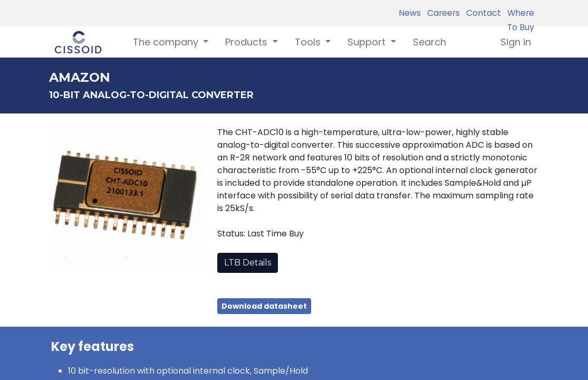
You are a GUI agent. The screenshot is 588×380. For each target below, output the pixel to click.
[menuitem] (430, 42)
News (410, 13)
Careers (441, 13)
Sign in (516, 42)
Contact (481, 13)
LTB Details (248, 263)
